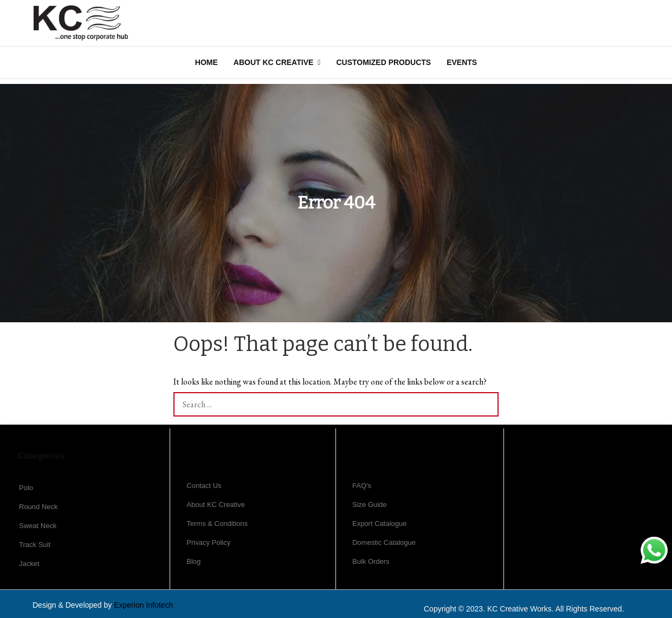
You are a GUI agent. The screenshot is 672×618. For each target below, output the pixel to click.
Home (206, 62)
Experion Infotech (143, 605)
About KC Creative (274, 62)
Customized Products (383, 62)
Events (462, 62)
